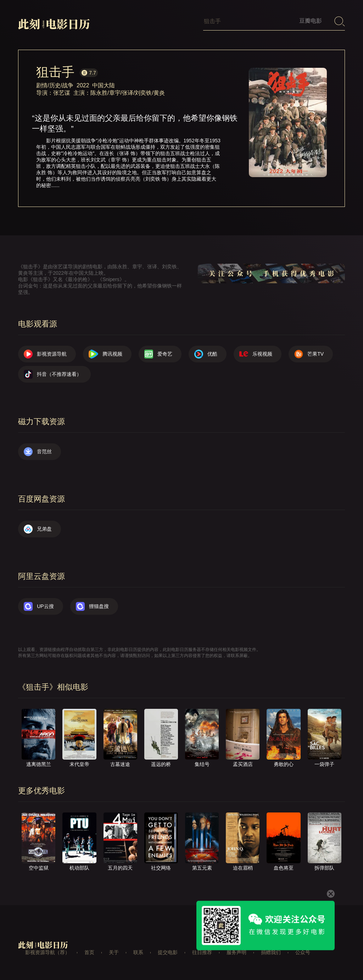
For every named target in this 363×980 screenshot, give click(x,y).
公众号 (303, 952)
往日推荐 (202, 952)
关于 (114, 952)
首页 (89, 952)
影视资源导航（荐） (48, 952)
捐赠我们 (271, 952)
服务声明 (236, 952)
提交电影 (168, 952)
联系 (138, 952)
